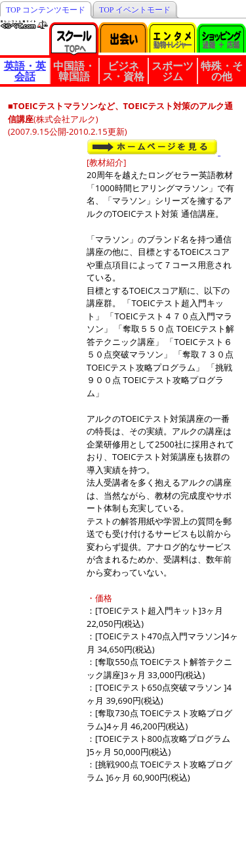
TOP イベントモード (135, 10)
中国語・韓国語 (74, 71)
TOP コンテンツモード (46, 10)
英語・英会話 (25, 71)
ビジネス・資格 (123, 71)
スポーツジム (173, 71)
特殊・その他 (222, 71)
